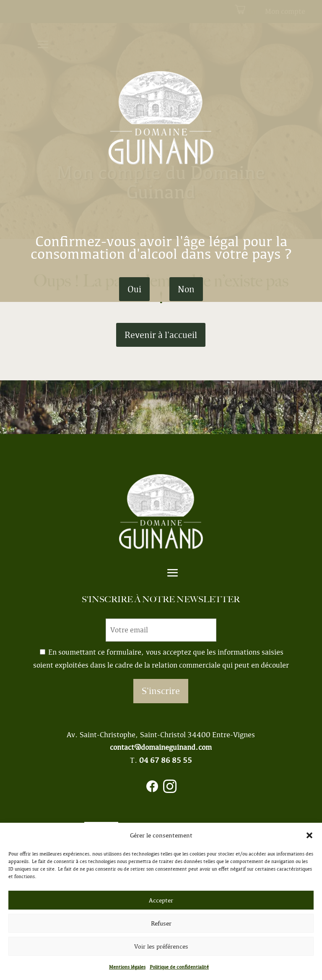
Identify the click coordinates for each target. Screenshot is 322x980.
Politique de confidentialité (179, 967)
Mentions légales (127, 967)
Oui (134, 289)
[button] (309, 835)
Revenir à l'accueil (161, 335)
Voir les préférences (161, 946)
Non (186, 289)
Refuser (161, 923)
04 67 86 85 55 (166, 760)
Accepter (161, 900)
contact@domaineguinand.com (161, 747)
